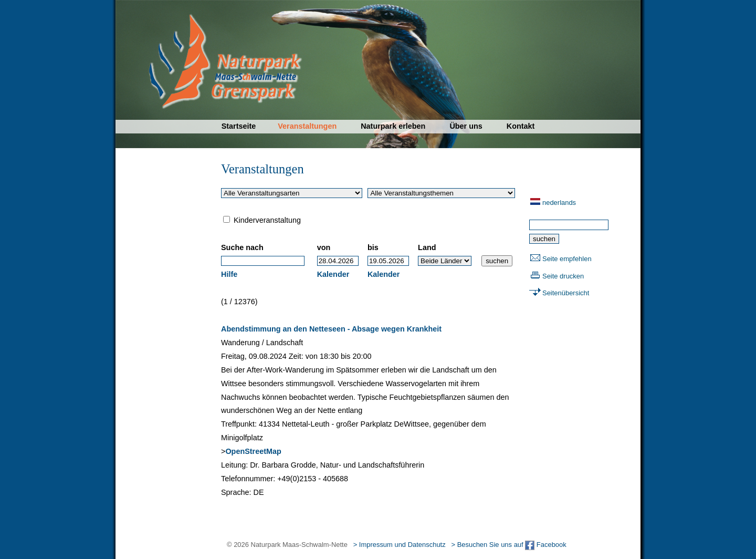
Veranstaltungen (307, 126)
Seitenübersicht (566, 293)
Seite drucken (563, 276)
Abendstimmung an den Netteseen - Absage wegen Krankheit (331, 329)
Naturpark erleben (393, 126)
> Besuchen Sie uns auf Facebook (508, 545)
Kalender (333, 274)
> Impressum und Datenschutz (400, 545)
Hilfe (229, 274)
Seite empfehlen (567, 259)
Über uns (466, 126)
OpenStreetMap (253, 451)
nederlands (559, 203)
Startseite (239, 126)
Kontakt (521, 126)
